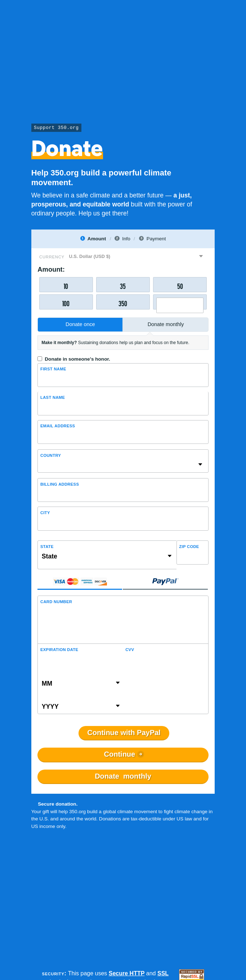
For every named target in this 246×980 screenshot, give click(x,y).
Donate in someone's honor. (77, 359)
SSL (163, 973)
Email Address (58, 426)
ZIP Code (189, 547)
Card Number (56, 602)
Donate (123, 776)
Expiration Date (59, 650)
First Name (53, 369)
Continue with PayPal (124, 733)
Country (51, 455)
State (47, 547)
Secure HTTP (127, 973)
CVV (130, 650)
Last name (53, 397)
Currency (52, 257)
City (45, 513)
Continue (120, 754)
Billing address (60, 484)
